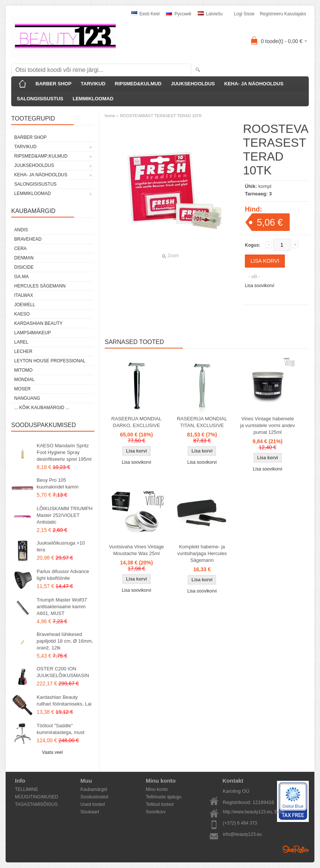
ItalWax (24, 295)
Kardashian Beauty (38, 323)
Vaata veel (52, 752)
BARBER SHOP (53, 84)
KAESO (22, 314)
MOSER (22, 389)
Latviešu (210, 14)
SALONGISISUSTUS (40, 99)
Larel (21, 342)
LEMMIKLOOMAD (93, 99)
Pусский (179, 14)
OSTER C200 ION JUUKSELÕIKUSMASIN (63, 672)
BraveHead (28, 239)
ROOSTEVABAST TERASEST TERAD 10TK (161, 116)
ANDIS (21, 230)
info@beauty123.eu (242, 834)
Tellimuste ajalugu (164, 797)
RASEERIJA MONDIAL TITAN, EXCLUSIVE (202, 422)
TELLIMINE (27, 789)
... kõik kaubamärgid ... (42, 408)
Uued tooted (93, 804)
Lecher (23, 351)
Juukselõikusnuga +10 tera (61, 546)
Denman (24, 258)
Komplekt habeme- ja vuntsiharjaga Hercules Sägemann (202, 553)
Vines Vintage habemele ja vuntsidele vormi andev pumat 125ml (267, 425)
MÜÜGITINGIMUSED (36, 797)
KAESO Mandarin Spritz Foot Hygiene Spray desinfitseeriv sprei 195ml (64, 452)
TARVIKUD (93, 84)
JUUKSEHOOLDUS (193, 84)
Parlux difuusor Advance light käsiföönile (63, 575)
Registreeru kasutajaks (283, 14)
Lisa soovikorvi (260, 286)
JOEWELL (25, 305)
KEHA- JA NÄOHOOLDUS (254, 84)
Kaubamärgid (94, 789)
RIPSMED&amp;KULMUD (41, 156)
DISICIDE (24, 267)
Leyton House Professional (50, 361)
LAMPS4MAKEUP (33, 333)
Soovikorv (156, 812)
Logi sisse (244, 14)
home (110, 116)
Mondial (24, 380)
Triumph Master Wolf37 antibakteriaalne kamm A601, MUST (62, 607)
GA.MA (21, 277)
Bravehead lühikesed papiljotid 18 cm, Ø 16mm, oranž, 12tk (65, 641)
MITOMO (23, 370)
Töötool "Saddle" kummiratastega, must (61, 729)
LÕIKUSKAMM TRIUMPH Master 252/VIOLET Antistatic (64, 515)
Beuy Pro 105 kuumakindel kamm (58, 483)
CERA (20, 249)
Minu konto (157, 789)
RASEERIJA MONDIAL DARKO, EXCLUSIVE (136, 422)
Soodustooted (94, 797)
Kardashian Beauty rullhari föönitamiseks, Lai (64, 701)
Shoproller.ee (296, 849)
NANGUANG (27, 398)
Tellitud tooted (160, 804)
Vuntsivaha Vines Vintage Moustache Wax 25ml (136, 550)
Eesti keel (145, 14)
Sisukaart (90, 812)
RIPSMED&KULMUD (138, 84)
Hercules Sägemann (40, 286)
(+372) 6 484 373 (240, 823)
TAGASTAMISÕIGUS (36, 804)
